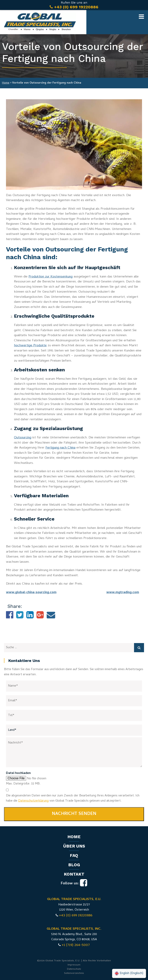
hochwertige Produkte (30, 346)
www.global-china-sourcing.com (31, 593)
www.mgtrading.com (123, 593)
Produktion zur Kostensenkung (51, 277)
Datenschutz (74, 969)
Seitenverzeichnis (74, 973)
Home (6, 83)
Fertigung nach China (60, 448)
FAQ (74, 855)
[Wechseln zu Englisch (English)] (129, 973)
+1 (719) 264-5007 (76, 945)
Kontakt (74, 874)
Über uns (74, 846)
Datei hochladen (18, 773)
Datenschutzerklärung (33, 801)
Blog (74, 865)
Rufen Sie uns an (74, 5)
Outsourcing (23, 438)
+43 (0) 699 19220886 (76, 916)
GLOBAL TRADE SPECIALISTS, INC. (74, 929)
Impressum (74, 965)
